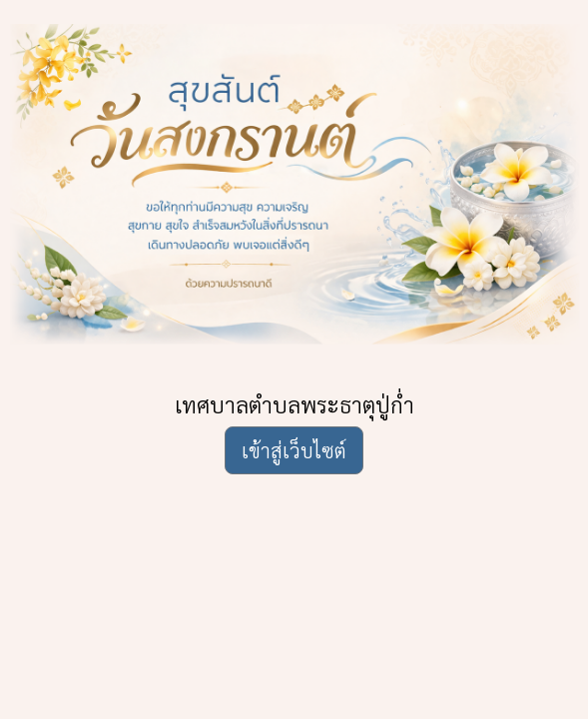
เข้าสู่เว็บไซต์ (294, 450)
